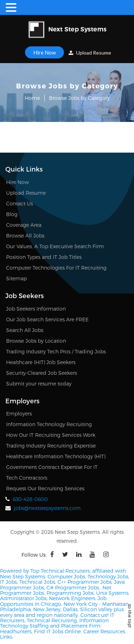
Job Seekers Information (36, 309)
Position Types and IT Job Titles (44, 257)
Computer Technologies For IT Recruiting (56, 268)
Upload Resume (90, 53)
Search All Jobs (25, 330)
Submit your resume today (39, 384)
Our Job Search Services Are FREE (47, 319)
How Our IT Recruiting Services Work (51, 435)
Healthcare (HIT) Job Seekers (41, 362)
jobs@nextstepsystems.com (47, 508)
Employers (19, 413)
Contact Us (19, 203)
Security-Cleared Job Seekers (41, 373)
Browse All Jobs (25, 236)
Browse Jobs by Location (36, 341)
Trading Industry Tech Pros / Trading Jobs (56, 351)
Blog (12, 214)
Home (32, 98)
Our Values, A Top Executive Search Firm (55, 246)
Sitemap (16, 278)
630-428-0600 (30, 499)
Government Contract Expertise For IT (52, 467)
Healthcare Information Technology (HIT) (56, 456)
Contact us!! (94, 615)
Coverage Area (24, 225)
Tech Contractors (27, 478)
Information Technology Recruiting (49, 424)
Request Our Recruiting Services (45, 488)
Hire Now (44, 52)
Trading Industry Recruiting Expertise (51, 446)
